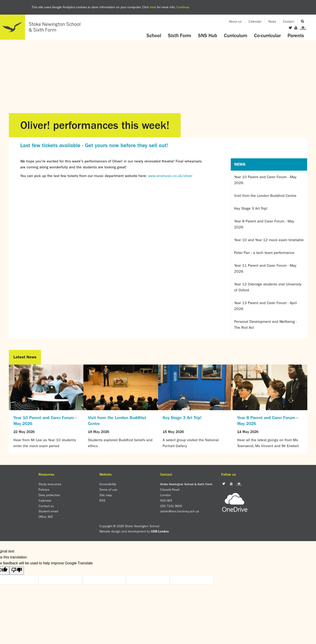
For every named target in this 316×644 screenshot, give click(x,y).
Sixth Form (180, 36)
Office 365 (46, 517)
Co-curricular (267, 36)
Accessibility (108, 484)
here (153, 7)
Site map (106, 495)
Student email (48, 511)
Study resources (50, 484)
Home (42, 27)
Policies (44, 490)
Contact (288, 21)
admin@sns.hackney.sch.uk (180, 511)
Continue (183, 7)
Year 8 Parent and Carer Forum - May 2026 (264, 224)
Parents (296, 36)
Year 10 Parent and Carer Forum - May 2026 (265, 180)
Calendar (255, 21)
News (272, 21)
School (154, 36)
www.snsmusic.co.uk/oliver (170, 176)
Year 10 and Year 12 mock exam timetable (269, 240)
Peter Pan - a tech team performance (264, 253)
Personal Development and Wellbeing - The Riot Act (266, 325)
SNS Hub (208, 36)
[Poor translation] (17, 571)
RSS (102, 501)
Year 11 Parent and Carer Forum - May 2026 (265, 268)
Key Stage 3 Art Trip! (251, 208)
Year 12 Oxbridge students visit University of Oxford (268, 287)
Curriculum (236, 36)
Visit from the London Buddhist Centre (265, 196)
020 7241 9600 (171, 506)
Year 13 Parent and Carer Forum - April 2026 (266, 306)
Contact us (46, 506)
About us (235, 21)
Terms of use (108, 490)
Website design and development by (134, 531)
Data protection (49, 495)
